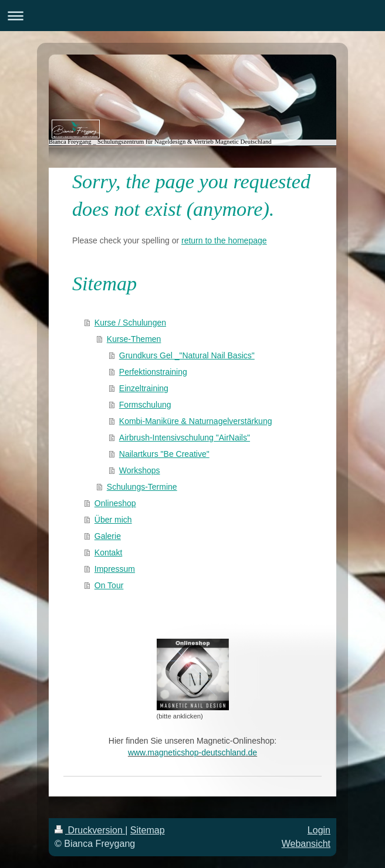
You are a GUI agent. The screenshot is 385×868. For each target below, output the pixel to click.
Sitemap (148, 830)
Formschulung (145, 405)
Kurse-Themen (134, 339)
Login (319, 830)
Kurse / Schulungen (130, 323)
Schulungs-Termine (142, 487)
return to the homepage (224, 240)
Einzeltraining (144, 388)
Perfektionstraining (153, 372)
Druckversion (90, 830)
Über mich (113, 520)
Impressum (115, 569)
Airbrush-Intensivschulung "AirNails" (185, 438)
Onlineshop (115, 503)
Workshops (140, 470)
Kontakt (108, 552)
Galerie (108, 536)
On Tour (109, 585)
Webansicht (306, 844)
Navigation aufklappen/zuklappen (192, 16)
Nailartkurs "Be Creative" (164, 454)
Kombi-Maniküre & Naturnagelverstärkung (196, 421)
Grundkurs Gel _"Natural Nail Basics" (187, 355)
